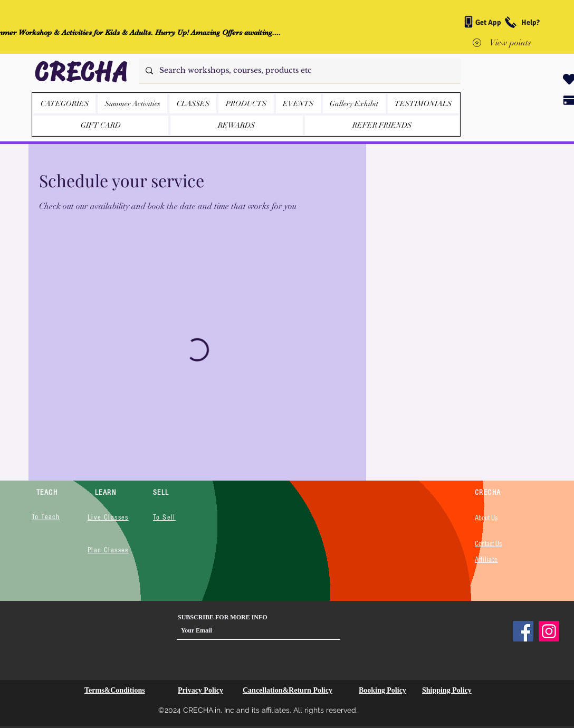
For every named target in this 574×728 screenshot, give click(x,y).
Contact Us (488, 544)
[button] (246, 104)
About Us (486, 518)
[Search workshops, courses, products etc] (299, 70)
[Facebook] (523, 631)
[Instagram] (549, 631)
